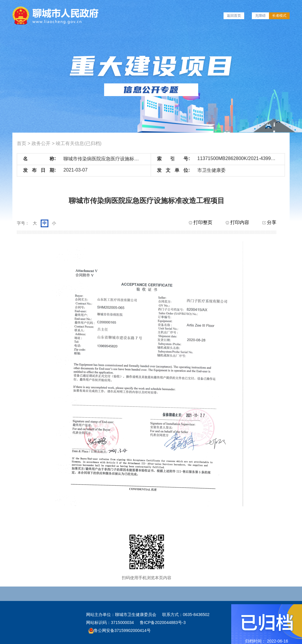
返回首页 (234, 16)
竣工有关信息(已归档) (79, 143)
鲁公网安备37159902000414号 (120, 630)
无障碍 (260, 16)
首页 (22, 143)
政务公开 (41, 143)
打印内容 (237, 222)
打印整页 (201, 222)
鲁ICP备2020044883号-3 (163, 622)
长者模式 (279, 16)
